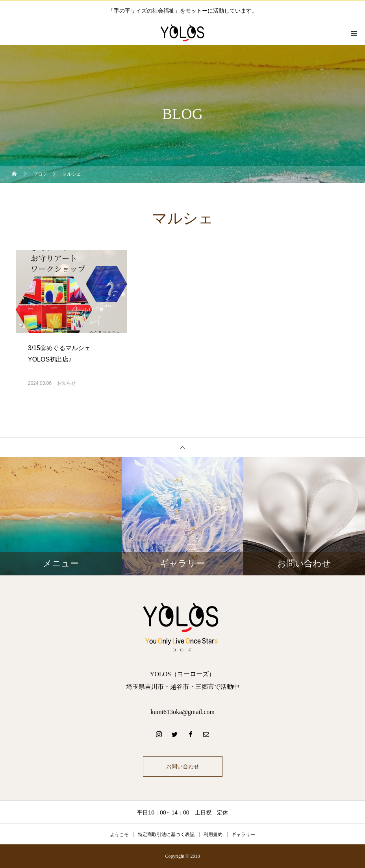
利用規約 (213, 835)
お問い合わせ (183, 766)
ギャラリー (243, 835)
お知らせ (67, 383)
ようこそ (119, 835)
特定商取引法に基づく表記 (166, 835)
